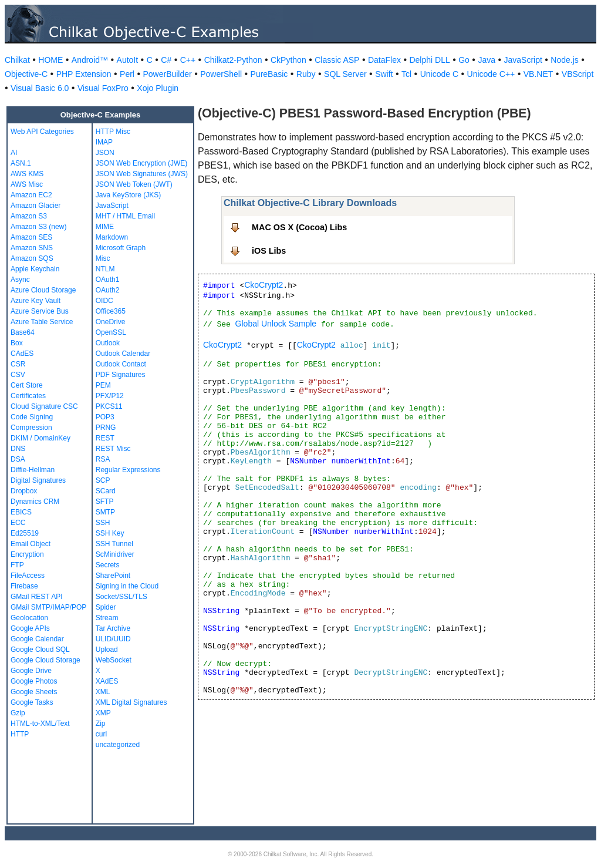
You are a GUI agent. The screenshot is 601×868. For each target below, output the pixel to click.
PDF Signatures (121, 375)
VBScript (578, 74)
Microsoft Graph (121, 248)
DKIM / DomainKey (40, 438)
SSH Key (110, 533)
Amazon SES (31, 237)
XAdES (107, 681)
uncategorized (118, 745)
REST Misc (113, 449)
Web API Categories (42, 132)
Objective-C (26, 74)
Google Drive (31, 671)
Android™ (90, 60)
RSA (103, 459)
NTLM (105, 269)
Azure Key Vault (36, 301)
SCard (106, 491)
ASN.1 (21, 163)
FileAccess (28, 576)
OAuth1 (108, 280)
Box (17, 343)
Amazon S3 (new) (38, 227)
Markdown (112, 237)
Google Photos (34, 681)
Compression (31, 428)
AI (14, 153)
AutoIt (128, 60)
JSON (105, 153)
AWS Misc (27, 184)
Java (487, 60)
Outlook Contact (121, 364)
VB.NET (538, 74)
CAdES (22, 354)
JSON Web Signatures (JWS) (142, 174)
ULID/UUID (113, 639)
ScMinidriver (115, 554)
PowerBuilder (167, 74)
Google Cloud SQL (40, 650)
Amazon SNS (32, 248)
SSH (103, 523)
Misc (103, 258)
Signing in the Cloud (127, 586)
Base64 (23, 332)
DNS (18, 449)
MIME (105, 227)
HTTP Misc (113, 132)
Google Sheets (34, 692)
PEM (103, 385)
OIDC (104, 301)
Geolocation (29, 618)
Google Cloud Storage (45, 660)
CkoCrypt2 (264, 285)
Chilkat (17, 60)
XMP (103, 713)
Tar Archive (113, 628)
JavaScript (523, 60)
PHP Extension (84, 74)
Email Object (31, 544)
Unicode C (439, 74)
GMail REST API (36, 597)
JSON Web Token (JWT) (134, 184)
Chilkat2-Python (233, 60)
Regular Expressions (128, 470)
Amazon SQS (32, 258)
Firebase (24, 586)
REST (105, 438)
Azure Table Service (42, 322)
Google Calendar (37, 639)
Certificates (28, 396)
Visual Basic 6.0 (40, 88)
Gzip (18, 713)
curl (101, 734)
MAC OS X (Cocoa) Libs (299, 227)
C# (166, 60)
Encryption (27, 554)
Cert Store (27, 385)
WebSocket (114, 660)
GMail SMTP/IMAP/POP (48, 607)
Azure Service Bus (40, 311)
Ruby (306, 74)
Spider (106, 607)
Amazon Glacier (36, 206)
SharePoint (113, 576)
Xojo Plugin (158, 88)
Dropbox (24, 491)
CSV (18, 375)
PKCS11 (109, 406)
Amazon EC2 (31, 195)
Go (464, 60)
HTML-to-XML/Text (40, 724)
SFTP (105, 502)
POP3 (105, 417)
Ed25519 (25, 533)
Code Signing (32, 417)
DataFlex (384, 60)
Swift (384, 74)
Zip (101, 724)
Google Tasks (32, 702)
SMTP (105, 512)
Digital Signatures (38, 480)
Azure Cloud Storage (43, 290)
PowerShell (221, 74)
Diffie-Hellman (33, 470)
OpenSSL (111, 332)
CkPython (288, 60)
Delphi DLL (429, 60)
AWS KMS (27, 174)
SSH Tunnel (114, 544)
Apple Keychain (35, 269)
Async (20, 280)
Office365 (111, 311)
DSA (18, 459)
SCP (103, 480)
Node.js (564, 60)
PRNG (106, 428)
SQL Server (345, 74)
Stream (107, 618)
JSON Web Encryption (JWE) (141, 163)
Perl (127, 74)
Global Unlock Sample (276, 324)
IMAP (104, 142)
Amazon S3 (29, 216)
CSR (18, 364)
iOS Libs (269, 251)
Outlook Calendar (123, 354)
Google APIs (30, 628)
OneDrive (111, 322)
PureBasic (269, 74)
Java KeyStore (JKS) (128, 195)
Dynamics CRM (35, 502)
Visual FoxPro (103, 88)
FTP (17, 565)
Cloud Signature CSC (44, 406)
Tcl (406, 74)
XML (103, 692)
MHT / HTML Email (125, 216)
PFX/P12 (110, 396)
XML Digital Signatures (131, 702)
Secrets (108, 565)
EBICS (21, 512)
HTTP (20, 734)
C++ (188, 60)
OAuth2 (108, 290)
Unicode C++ (491, 74)
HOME (50, 60)
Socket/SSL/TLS (121, 597)
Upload (107, 650)
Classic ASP (337, 60)
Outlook (108, 343)
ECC (18, 523)
